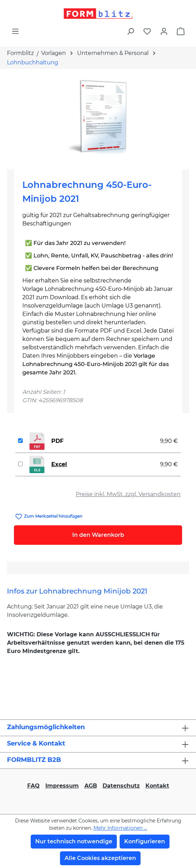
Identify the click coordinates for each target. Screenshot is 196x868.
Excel (59, 464)
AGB (91, 786)
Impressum (62, 786)
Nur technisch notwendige (74, 841)
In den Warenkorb (98, 535)
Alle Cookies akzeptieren (100, 858)
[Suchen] (130, 31)
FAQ (33, 786)
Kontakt (157, 786)
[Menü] (15, 31)
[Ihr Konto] (164, 31)
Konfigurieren (145, 841)
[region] (98, 116)
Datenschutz (121, 786)
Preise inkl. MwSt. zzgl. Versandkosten (128, 494)
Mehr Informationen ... (120, 828)
